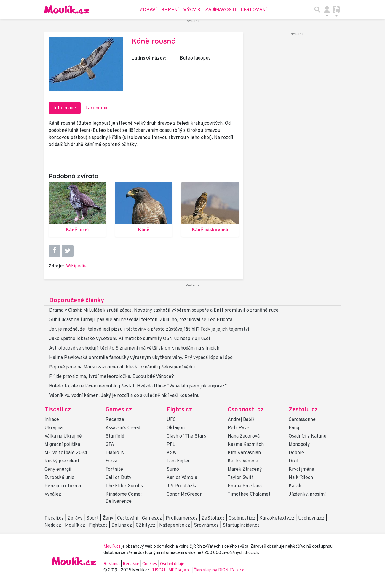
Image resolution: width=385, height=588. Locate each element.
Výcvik (192, 9)
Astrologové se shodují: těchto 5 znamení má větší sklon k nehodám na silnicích (134, 348)
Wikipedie (76, 266)
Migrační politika (62, 445)
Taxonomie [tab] (97, 108)
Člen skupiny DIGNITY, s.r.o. (220, 570)
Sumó (173, 470)
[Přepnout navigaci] (327, 9)
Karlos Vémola (182, 478)
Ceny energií (58, 470)
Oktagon (176, 428)
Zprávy (75, 518)
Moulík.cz (75, 525)
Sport (92, 518)
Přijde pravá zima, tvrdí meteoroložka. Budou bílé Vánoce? (112, 377)
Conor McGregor (184, 494)
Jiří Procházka (182, 486)
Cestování (254, 9)
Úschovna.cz (311, 518)
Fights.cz (179, 410)
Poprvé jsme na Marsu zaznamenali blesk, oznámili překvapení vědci (122, 367)
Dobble (296, 453)
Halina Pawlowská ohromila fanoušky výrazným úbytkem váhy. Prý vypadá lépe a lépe (141, 358)
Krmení (170, 9)
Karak (295, 486)
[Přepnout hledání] (317, 9)
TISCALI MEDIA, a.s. (172, 570)
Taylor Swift (241, 478)
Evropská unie (59, 478)
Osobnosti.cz (246, 410)
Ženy (108, 518)
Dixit (294, 461)
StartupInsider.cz (241, 525)
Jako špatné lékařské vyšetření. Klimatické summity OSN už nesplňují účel (130, 339)
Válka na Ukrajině (63, 436)
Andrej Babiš (241, 420)
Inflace (52, 420)
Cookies (150, 564)
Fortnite (114, 470)
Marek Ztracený (245, 470)
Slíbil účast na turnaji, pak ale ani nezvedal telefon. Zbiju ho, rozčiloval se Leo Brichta (141, 320)
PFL (171, 445)
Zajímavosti (221, 9)
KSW (172, 453)
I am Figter (178, 461)
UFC (171, 420)
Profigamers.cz (182, 518)
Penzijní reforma (63, 486)
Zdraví (148, 9)
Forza (111, 461)
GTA (110, 445)
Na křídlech (301, 478)
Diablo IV (115, 453)
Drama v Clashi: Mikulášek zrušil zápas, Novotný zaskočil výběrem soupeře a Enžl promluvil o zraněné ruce (164, 310)
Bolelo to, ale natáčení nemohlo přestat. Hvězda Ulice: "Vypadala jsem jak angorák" (138, 386)
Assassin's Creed (123, 428)
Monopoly (299, 445)
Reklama (112, 564)
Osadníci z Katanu (307, 436)
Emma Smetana (245, 486)
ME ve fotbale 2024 (66, 453)
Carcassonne (302, 420)
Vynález (53, 494)
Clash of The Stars (186, 436)
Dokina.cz (122, 525)
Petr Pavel (239, 428)
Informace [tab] (65, 108)
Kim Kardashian (244, 453)
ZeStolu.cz (213, 518)
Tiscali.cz (58, 410)
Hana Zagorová (244, 436)
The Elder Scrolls (124, 486)
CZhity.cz (146, 525)
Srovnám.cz (206, 525)
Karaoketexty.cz (277, 518)
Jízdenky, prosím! (307, 494)
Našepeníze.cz (175, 525)
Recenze (115, 420)
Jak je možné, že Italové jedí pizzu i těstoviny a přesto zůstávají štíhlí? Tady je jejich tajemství (149, 329)
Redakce (131, 564)
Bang (294, 428)
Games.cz (119, 410)
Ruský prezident (62, 461)
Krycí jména (301, 470)
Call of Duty (118, 478)
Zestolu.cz (303, 410)
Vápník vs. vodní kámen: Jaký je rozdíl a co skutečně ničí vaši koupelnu (124, 396)
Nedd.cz (53, 525)
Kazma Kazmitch (246, 445)
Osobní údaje (172, 564)
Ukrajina (53, 428)
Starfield (115, 436)
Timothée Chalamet (249, 494)
